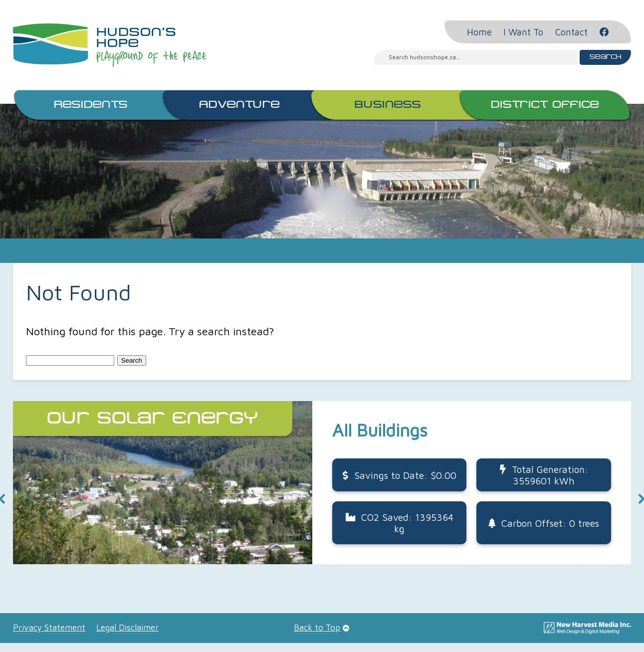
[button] (322, 483)
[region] (322, 499)
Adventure (239, 105)
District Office (545, 105)
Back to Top (317, 628)
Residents (91, 105)
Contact (571, 32)
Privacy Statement (49, 628)
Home (479, 32)
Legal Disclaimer (127, 628)
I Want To (523, 32)
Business (388, 105)
